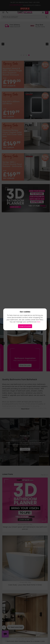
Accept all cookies (25, 326)
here (39, 322)
